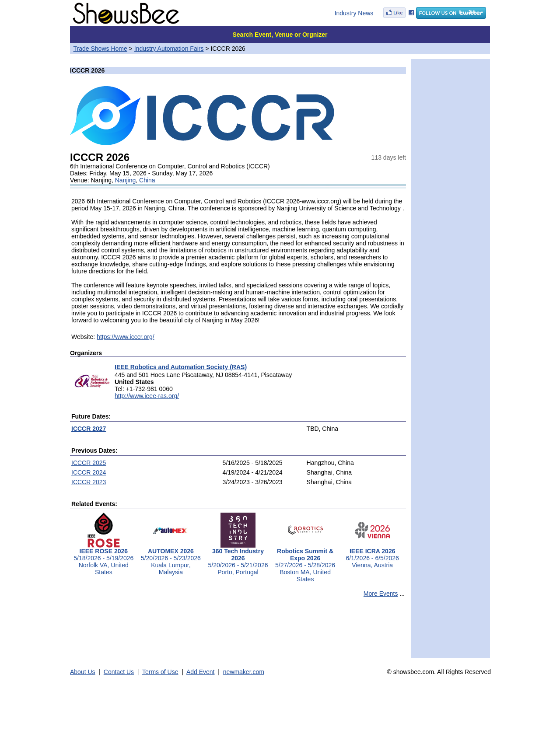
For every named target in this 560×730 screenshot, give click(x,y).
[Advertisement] (238, 632)
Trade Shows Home (100, 49)
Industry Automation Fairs (169, 49)
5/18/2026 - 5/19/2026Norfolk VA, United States (103, 559)
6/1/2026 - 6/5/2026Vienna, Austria (372, 555)
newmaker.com (244, 672)
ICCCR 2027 (89, 429)
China (147, 180)
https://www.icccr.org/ (125, 337)
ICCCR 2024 (89, 472)
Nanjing (125, 180)
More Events (381, 594)
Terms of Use (160, 672)
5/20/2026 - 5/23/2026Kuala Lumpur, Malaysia (171, 559)
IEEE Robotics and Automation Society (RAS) (181, 367)
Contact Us (119, 672)
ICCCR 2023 (89, 482)
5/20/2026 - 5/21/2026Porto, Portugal (238, 559)
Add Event (201, 672)
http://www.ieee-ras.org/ (147, 396)
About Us (83, 672)
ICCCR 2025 (89, 463)
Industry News (354, 13)
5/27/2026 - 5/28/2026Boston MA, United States (305, 562)
